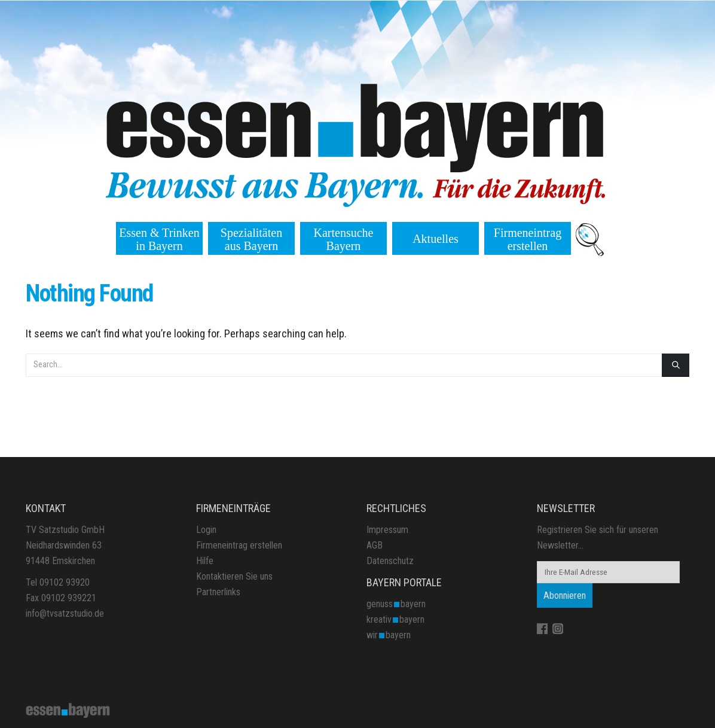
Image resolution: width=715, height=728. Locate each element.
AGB (375, 545)
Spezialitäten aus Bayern (251, 239)
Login (206, 530)
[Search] (676, 365)
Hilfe (205, 561)
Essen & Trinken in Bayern (159, 239)
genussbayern (396, 604)
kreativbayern (395, 619)
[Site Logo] (68, 709)
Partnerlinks (218, 592)
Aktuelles (436, 239)
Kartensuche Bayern (344, 239)
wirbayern (389, 635)
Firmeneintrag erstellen (528, 239)
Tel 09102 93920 (58, 582)
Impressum (387, 530)
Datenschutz (390, 561)
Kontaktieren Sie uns (234, 576)
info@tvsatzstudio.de (65, 613)
